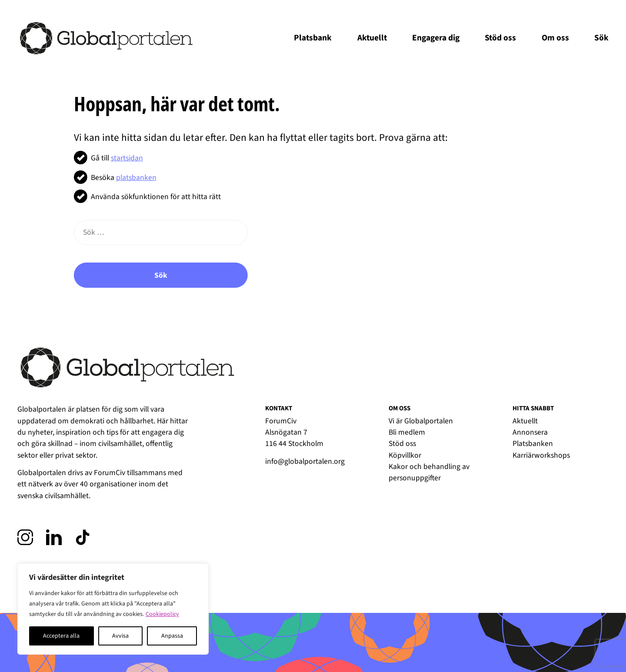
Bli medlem (407, 432)
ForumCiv (110, 473)
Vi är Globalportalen (421, 421)
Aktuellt (372, 38)
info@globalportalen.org (305, 461)
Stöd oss (500, 38)
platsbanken (136, 178)
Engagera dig (436, 38)
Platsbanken (533, 444)
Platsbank (313, 38)
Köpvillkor (405, 455)
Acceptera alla (61, 636)
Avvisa (120, 636)
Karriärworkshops (541, 455)
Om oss (555, 38)
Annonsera (530, 432)
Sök (601, 38)
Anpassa (172, 636)
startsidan (127, 158)
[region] (113, 609)
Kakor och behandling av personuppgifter (429, 472)
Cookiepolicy (162, 614)
